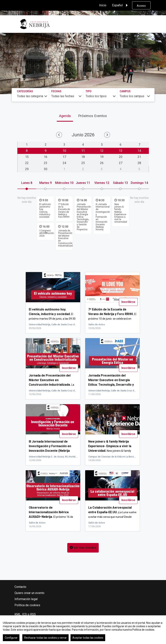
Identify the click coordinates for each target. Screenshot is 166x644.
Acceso (141, 6)
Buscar (140, 53)
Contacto (20, 587)
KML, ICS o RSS (25, 614)
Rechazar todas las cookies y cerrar (45, 638)
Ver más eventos (83, 548)
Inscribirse (128, 302)
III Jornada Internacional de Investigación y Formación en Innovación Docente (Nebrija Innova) (103, 217)
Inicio (103, 5)
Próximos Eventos (93, 116)
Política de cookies (27, 605)
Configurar (11, 638)
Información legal (26, 599)
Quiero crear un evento (29, 593)
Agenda (65, 116)
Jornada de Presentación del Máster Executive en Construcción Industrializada (66, 238)
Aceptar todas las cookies (88, 638)
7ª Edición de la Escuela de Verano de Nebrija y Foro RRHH (64, 211)
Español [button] (120, 5)
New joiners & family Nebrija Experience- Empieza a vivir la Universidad (121, 213)
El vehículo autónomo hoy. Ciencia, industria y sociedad (45, 211)
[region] (83, 630)
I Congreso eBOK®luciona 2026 (47, 233)
